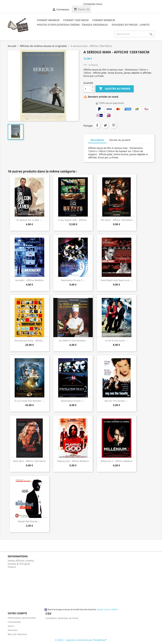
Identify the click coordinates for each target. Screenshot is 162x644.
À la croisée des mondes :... (29, 401)
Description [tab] (97, 140)
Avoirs (11, 626)
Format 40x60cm (48, 20)
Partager (97, 125)
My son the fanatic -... (116, 401)
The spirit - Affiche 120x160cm (116, 220)
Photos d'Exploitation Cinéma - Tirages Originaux (72, 25)
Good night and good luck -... (117, 280)
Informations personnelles (22, 618)
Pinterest (114, 125)
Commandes (14, 622)
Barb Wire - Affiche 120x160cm (29, 461)
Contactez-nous (93, 4)
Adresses (13, 630)
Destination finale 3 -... (73, 280)
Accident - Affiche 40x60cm (29, 280)
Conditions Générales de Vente (62, 618)
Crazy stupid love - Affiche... (73, 220)
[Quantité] (87, 89)
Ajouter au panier (115, 89)
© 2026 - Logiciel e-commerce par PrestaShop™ (81, 640)
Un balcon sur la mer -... (29, 220)
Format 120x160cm (76, 20)
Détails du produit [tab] (120, 140)
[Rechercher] (134, 34)
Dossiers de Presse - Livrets (131, 25)
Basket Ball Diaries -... (29, 521)
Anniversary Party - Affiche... (29, 340)
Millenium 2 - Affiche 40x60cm (117, 461)
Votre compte (17, 613)
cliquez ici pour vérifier (107, 609)
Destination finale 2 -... (73, 401)
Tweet (105, 125)
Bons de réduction (17, 634)
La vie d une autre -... (117, 340)
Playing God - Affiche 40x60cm (73, 461)
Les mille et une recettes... (73, 340)
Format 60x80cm (104, 20)
